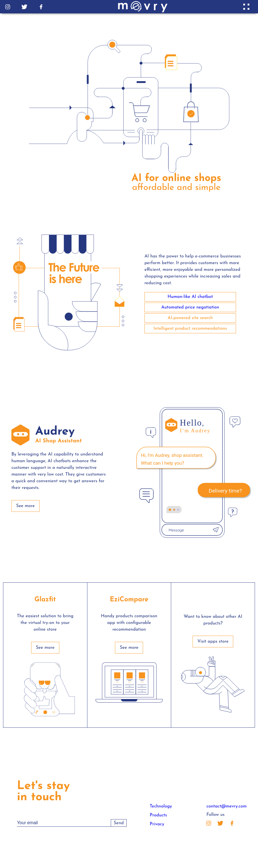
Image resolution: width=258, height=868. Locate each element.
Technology (161, 806)
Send (119, 823)
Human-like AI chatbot (190, 297)
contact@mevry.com (227, 806)
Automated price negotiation (190, 307)
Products (158, 815)
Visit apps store (213, 642)
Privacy (157, 824)
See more (25, 506)
